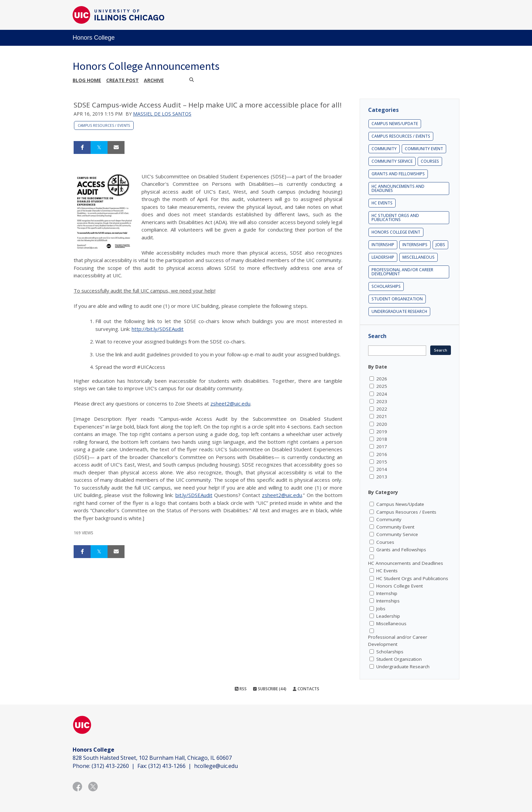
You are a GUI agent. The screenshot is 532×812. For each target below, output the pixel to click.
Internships (415, 245)
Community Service (392, 161)
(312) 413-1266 (167, 766)
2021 (382, 416)
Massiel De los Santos (162, 114)
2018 (382, 439)
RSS (241, 689)
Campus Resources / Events (104, 125)
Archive (154, 80)
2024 (382, 394)
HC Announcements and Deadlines (398, 188)
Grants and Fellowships (398, 174)
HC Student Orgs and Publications (395, 217)
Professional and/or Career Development (402, 272)
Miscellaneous (419, 257)
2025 (382, 386)
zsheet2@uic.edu (230, 403)
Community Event (424, 149)
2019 (382, 432)
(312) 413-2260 (110, 766)
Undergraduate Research (399, 311)
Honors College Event (396, 232)
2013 (382, 477)
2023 (382, 401)
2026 (382, 379)
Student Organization (397, 299)
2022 (382, 409)
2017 (382, 447)
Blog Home (87, 80)
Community (384, 149)
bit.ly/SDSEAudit (194, 495)
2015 (382, 462)
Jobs (440, 245)
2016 (382, 454)
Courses (430, 161)
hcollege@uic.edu (216, 766)
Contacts (306, 689)
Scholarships (386, 286)
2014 (382, 469)
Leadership (383, 257)
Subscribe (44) (270, 689)
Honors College (94, 38)
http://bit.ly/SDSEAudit (158, 329)
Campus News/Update (395, 124)
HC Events (382, 203)
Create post (122, 80)
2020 (382, 424)
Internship (383, 245)
